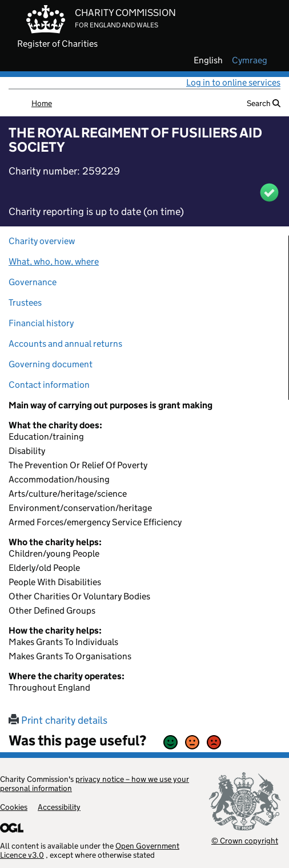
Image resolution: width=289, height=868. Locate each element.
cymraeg (250, 60)
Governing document (51, 364)
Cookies (14, 807)
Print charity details (58, 720)
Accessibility (59, 807)
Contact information (49, 385)
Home (42, 103)
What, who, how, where (54, 261)
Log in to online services (233, 82)
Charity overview (42, 241)
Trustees (25, 303)
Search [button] (264, 103)
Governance (33, 282)
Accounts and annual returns (65, 344)
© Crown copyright (245, 840)
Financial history (41, 323)
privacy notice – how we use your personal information (95, 784)
